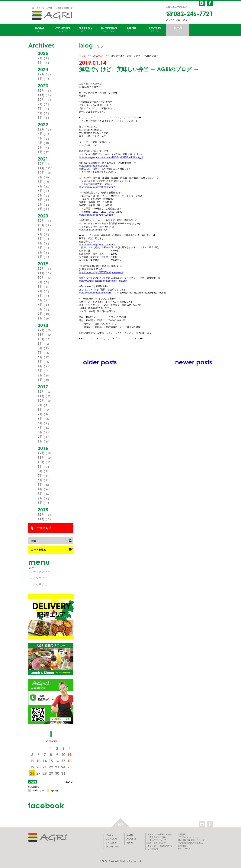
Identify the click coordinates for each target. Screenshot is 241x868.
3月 (43, 118)
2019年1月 (98, 56)
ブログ (82, 56)
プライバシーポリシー (188, 837)
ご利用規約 (153, 849)
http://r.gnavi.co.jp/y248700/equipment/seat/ (101, 272)
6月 (43, 113)
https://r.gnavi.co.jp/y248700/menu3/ (97, 245)
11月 (44, 95)
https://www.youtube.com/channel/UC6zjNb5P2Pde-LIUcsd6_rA (111, 157)
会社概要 (182, 846)
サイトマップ (184, 849)
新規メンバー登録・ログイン (161, 834)
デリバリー (40, 578)
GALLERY (111, 843)
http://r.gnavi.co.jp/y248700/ (93, 230)
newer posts (194, 362)
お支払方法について (157, 840)
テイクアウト (41, 572)
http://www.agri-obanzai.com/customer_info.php (103, 281)
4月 (43, 138)
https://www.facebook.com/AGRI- (96, 293)
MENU (132, 30)
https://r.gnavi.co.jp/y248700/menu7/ (97, 215)
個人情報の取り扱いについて (191, 840)
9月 (43, 104)
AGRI (52, 15)
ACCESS (155, 30)
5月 (43, 134)
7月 (43, 108)
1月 (43, 62)
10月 (44, 99)
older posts (100, 362)
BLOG (178, 30)
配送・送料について (157, 843)
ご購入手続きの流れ (157, 837)
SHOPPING (109, 30)
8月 (44, 182)
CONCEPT (63, 30)
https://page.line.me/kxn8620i (94, 166)
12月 (44, 74)
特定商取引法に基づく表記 (190, 843)
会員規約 (182, 834)
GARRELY (86, 30)
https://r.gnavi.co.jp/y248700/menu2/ (97, 187)
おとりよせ (40, 584)
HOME (40, 30)
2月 (43, 58)
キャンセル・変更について (160, 846)
